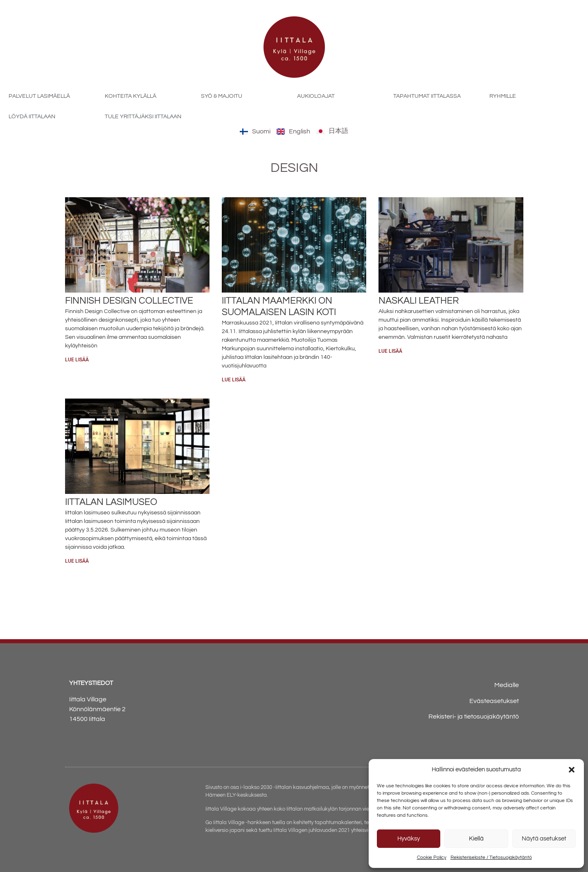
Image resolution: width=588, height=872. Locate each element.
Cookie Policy (432, 857)
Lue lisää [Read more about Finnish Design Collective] (77, 360)
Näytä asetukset (544, 839)
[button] (572, 770)
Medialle (507, 685)
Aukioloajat (316, 96)
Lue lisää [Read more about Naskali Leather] (390, 351)
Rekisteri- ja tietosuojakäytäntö (474, 717)
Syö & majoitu (222, 96)
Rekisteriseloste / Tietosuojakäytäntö (491, 857)
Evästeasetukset (494, 701)
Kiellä (476, 839)
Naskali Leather (419, 301)
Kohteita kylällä (131, 96)
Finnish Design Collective (129, 301)
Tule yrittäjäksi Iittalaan (143, 117)
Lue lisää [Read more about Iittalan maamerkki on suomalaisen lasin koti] (234, 380)
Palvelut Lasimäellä (39, 96)
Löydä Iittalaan (32, 117)
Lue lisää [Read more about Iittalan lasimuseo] (77, 561)
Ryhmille (503, 96)
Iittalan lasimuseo (111, 502)
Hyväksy (409, 839)
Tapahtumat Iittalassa (427, 96)
